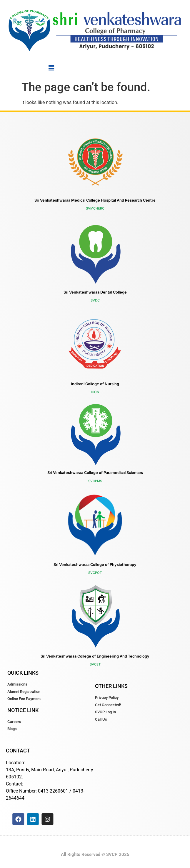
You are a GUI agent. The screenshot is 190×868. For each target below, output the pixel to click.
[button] (51, 68)
